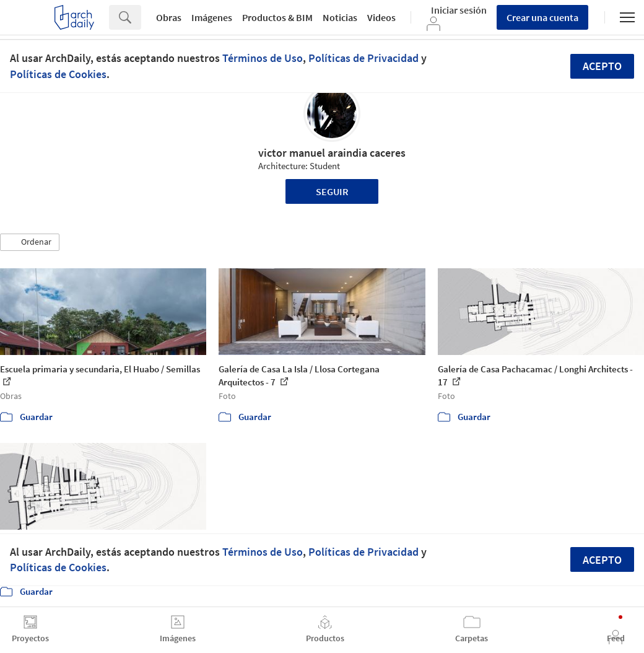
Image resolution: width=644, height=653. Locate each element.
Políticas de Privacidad (363, 58)
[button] (30, 242)
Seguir (332, 191)
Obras (169, 17)
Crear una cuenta (542, 17)
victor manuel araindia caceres (332, 153)
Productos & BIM (277, 17)
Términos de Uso (263, 58)
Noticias (340, 17)
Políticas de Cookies (58, 74)
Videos (381, 17)
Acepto (602, 66)
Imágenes (212, 17)
